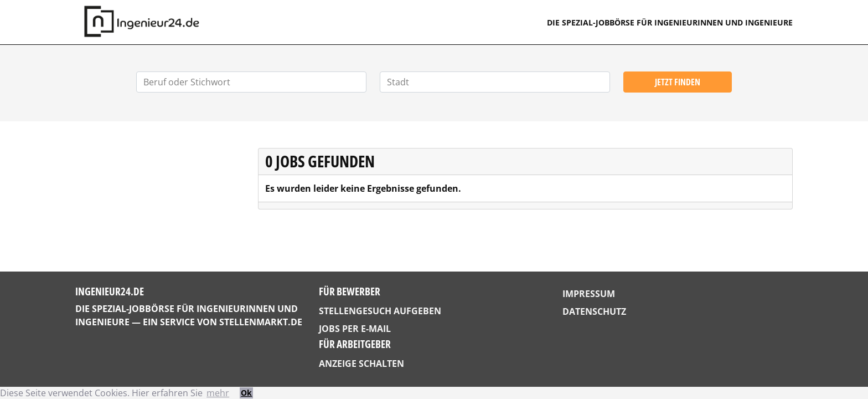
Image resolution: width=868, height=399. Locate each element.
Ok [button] (246, 393)
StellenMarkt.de (261, 322)
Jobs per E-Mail (355, 329)
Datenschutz (594, 311)
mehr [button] (218, 393)
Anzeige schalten (361, 364)
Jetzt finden (678, 82)
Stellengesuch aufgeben (380, 311)
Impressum (589, 294)
